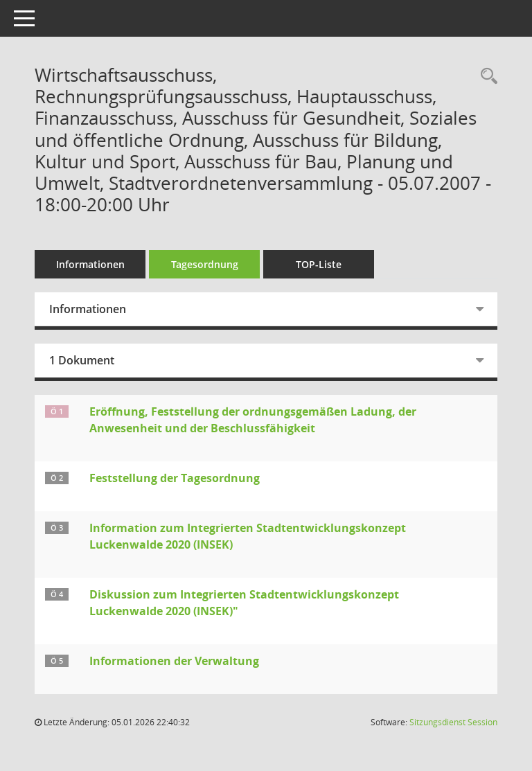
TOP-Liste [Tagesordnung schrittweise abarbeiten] (319, 264)
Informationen (90, 264)
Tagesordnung (205, 264)
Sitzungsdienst (453, 722)
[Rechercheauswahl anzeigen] (486, 77)
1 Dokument (82, 360)
